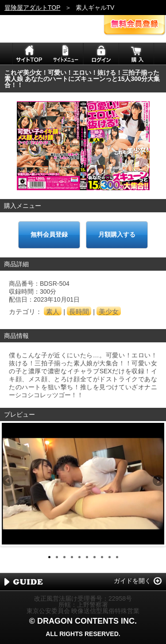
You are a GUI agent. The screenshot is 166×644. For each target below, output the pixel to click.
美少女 (109, 312)
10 (117, 557)
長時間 (79, 312)
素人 (53, 312)
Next (158, 481)
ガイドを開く (132, 581)
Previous (8, 481)
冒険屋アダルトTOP (33, 8)
